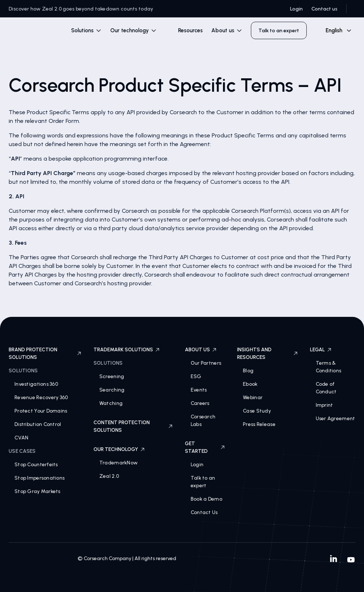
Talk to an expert (203, 482)
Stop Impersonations (40, 478)
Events (199, 390)
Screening (112, 376)
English (334, 30)
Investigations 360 (36, 384)
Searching (112, 390)
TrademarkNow (119, 463)
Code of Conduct (326, 388)
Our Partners (206, 363)
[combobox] (335, 30)
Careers (200, 403)
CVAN (21, 438)
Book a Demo (206, 499)
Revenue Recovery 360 (41, 398)
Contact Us (204, 512)
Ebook (250, 384)
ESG (196, 376)
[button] (86, 31)
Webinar (253, 398)
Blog (248, 371)
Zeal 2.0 (109, 476)
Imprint (324, 405)
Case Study (257, 411)
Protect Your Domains (41, 411)
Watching (111, 403)
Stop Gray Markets (38, 491)
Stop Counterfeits (36, 465)
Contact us (324, 9)
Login (296, 9)
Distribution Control (38, 424)
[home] (33, 32)
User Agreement (336, 419)
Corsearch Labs (203, 421)
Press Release (259, 424)
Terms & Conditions (329, 367)
